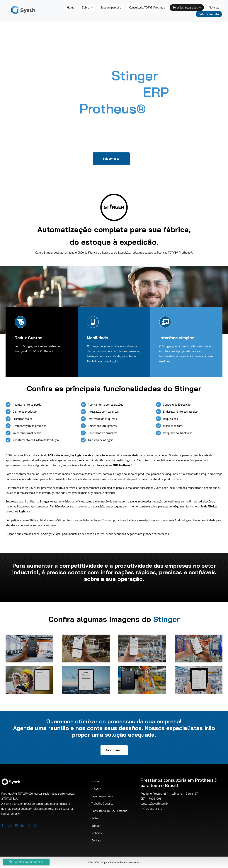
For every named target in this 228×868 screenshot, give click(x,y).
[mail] (36, 825)
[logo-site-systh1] (23, 7)
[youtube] (16, 825)
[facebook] (3, 825)
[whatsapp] (29, 825)
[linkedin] (23, 825)
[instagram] (9, 825)
